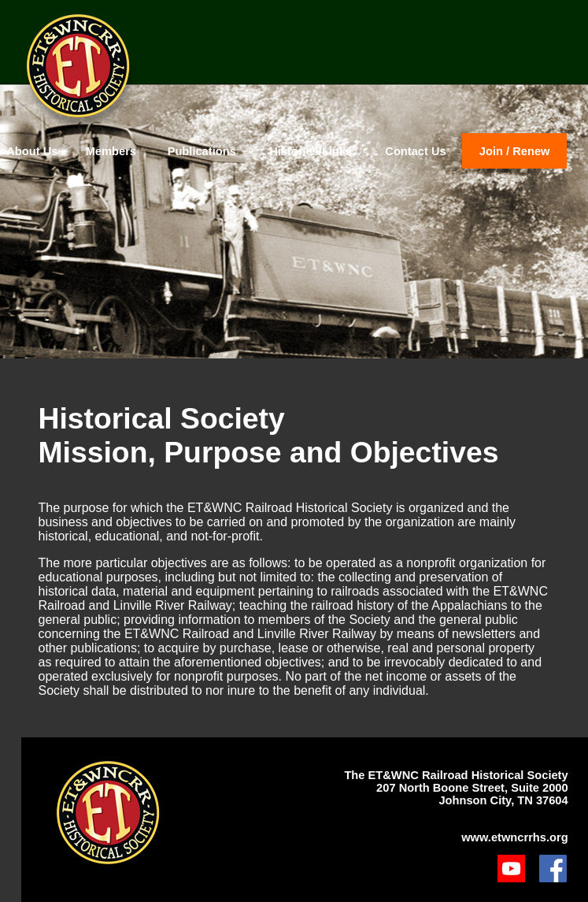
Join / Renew (515, 151)
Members (111, 151)
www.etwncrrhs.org (514, 837)
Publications (202, 151)
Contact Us (415, 151)
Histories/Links (311, 151)
